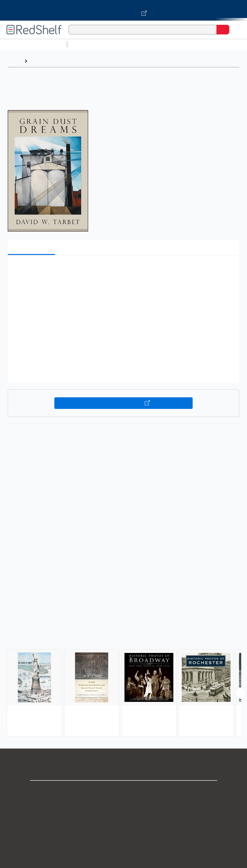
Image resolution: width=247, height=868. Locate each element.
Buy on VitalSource (124, 403)
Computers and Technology (184, 44)
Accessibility (123, 862)
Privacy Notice (124, 819)
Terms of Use (124, 833)
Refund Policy (123, 848)
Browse (40, 61)
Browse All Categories (33, 44)
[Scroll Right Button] (241, 693)
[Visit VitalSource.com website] (123, 10)
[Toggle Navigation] (236, 30)
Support (123, 805)
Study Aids (87, 44)
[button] (123, 270)
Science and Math (126, 44)
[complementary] (123, 681)
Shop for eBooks (123, 791)
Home (14, 61)
